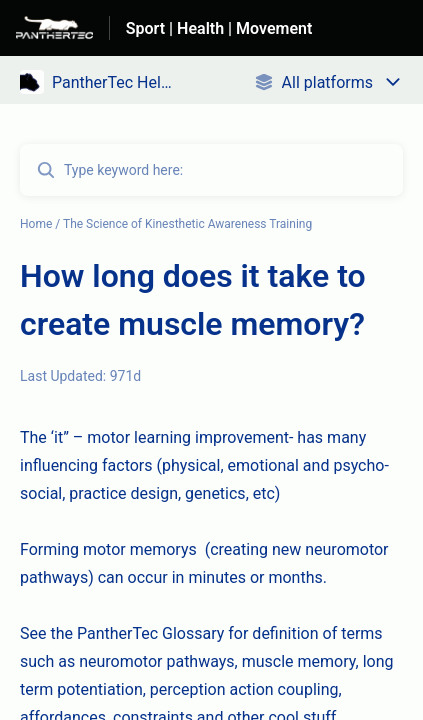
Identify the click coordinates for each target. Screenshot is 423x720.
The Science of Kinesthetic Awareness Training (187, 224)
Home (36, 224)
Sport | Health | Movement (219, 28)
